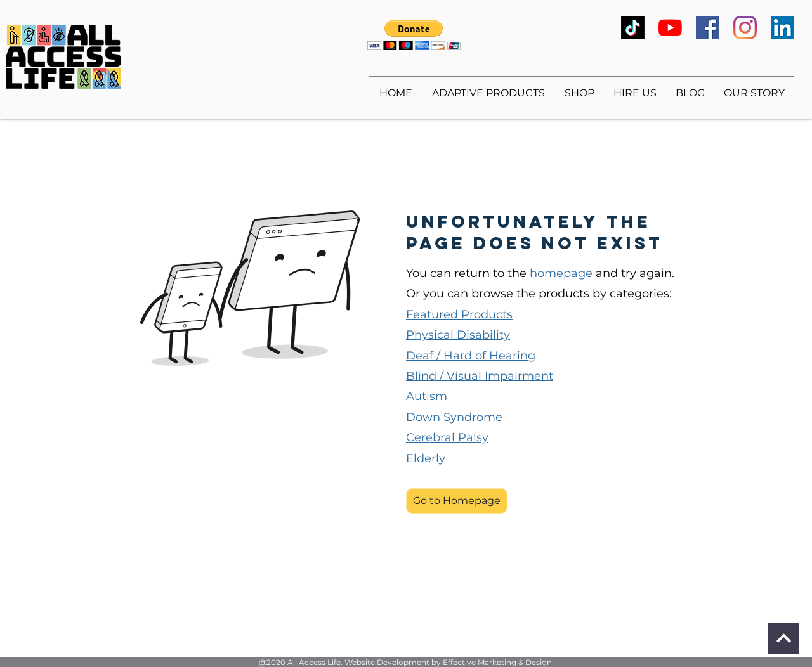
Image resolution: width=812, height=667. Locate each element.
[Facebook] (708, 28)
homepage (561, 273)
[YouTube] (670, 28)
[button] (414, 35)
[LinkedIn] (783, 28)
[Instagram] (745, 28)
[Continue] (783, 638)
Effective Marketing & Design (497, 662)
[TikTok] (633, 28)
